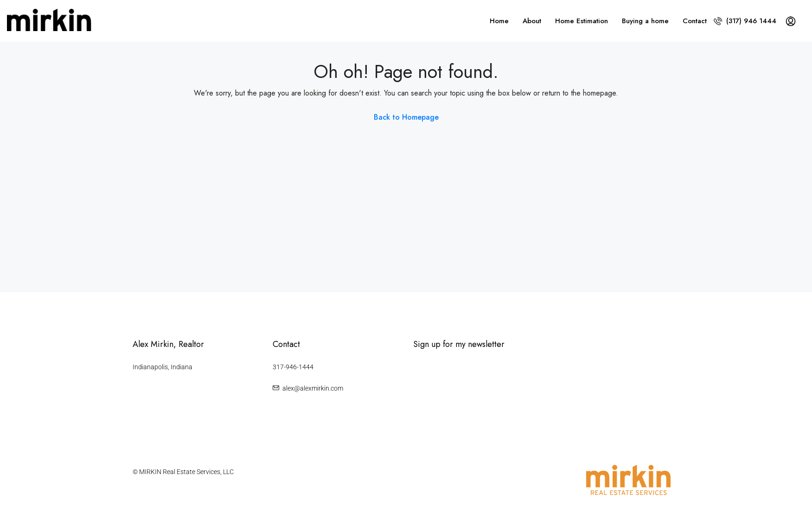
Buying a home (645, 21)
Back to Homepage (406, 117)
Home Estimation (582, 21)
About (532, 21)
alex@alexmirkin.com (313, 388)
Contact (695, 21)
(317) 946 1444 (745, 21)
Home (499, 21)
